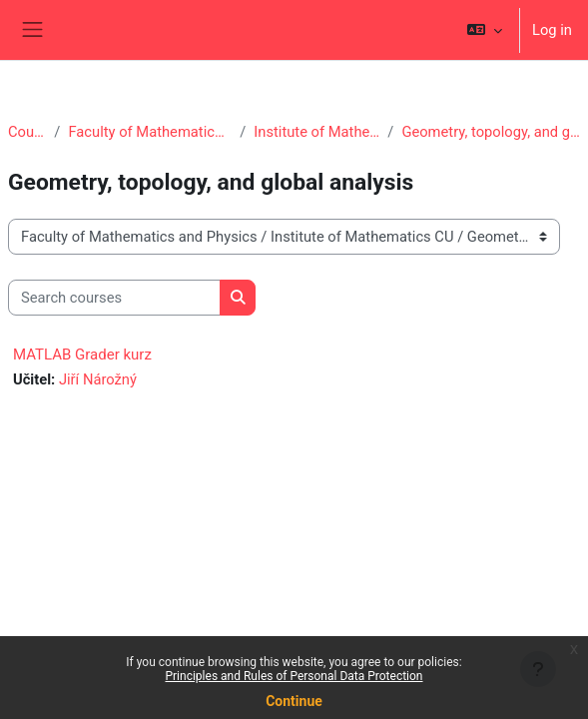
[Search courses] (114, 298)
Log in (552, 30)
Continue (294, 701)
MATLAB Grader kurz (82, 355)
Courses (27, 132)
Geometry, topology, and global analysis (491, 132)
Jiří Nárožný (98, 379)
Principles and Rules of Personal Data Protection (294, 676)
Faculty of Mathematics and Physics (150, 132)
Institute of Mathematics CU (316, 132)
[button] (485, 30)
